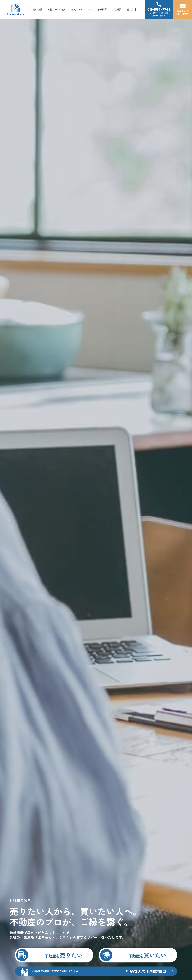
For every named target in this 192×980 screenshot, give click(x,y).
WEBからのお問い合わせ (183, 10)
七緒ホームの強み (57, 9)
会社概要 (117, 9)
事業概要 (102, 9)
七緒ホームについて (82, 9)
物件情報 (38, 9)
